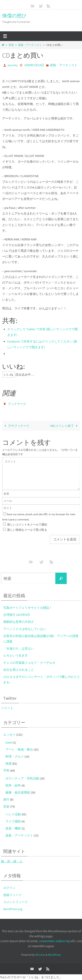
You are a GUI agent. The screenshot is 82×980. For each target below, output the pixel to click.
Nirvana (40, 955)
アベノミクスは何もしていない (25, 629)
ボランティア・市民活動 (22, 778)
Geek (9, 742)
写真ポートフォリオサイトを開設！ (28, 608)
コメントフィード (16, 902)
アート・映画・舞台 (19, 749)
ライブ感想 (13, 821)
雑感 (9, 763)
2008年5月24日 (34, 65)
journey (13, 65)
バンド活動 (13, 814)
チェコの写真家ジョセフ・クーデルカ (29, 663)
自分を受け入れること (19, 670)
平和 (6, 771)
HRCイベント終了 (65, 426)
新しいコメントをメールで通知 (27, 525)
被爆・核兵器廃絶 (18, 792)
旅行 (6, 799)
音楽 (11, 45)
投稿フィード (12, 895)
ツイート (7, 708)
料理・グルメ (15, 756)
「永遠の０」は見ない (19, 648)
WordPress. (54, 955)
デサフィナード (16, 426)
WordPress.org (13, 909)
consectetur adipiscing (54, 941)
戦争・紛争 (13, 785)
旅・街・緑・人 (12, 861)
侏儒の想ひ (14, 16)
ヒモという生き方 (16, 655)
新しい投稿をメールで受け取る (27, 530)
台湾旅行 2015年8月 (17, 615)
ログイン (9, 888)
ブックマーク (17, 404)
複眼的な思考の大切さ (19, 622)
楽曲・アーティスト (30, 45)
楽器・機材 (13, 828)
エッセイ (9, 735)
